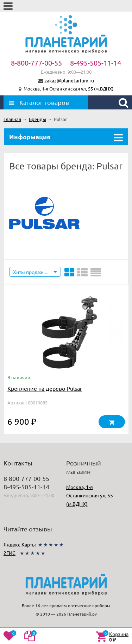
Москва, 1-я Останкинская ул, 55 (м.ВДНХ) (68, 89)
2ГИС (10, 553)
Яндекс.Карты (20, 544)
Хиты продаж (30, 272)
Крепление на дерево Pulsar (45, 388)
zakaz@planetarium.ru (69, 80)
